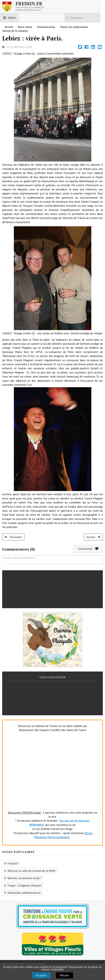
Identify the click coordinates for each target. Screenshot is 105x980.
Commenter (88, 549)
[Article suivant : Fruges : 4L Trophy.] (93, 537)
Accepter (41, 975)
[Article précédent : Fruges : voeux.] (13, 537)
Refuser (65, 975)
